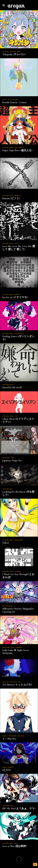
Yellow (6, 543)
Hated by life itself (12, 387)
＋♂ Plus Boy (9, 739)
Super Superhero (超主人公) (17, 150)
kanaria (11, 767)
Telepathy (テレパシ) (14, 54)
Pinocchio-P (19, 148)
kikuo (17, 244)
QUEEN (7, 770)
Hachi (5, 100)
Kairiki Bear (19, 334)
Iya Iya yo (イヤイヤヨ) (15, 297)
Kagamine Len (14, 736)
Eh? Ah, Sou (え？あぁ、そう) (19, 808)
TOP (16, 416)
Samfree (19, 648)
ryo (16, 843)
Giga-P (5, 736)
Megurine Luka (8, 458)
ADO (4, 682)
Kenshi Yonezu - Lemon (14, 102)
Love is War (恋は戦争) (15, 846)
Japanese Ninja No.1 (12, 460)
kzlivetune (19, 540)
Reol (22, 736)
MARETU (17, 196)
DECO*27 (6, 52)
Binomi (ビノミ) (11, 198)
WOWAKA (18, 572)
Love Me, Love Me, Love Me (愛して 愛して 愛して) (19, 248)
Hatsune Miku (16, 52)
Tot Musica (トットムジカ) (17, 685)
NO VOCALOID (13, 100)
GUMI (4, 767)
